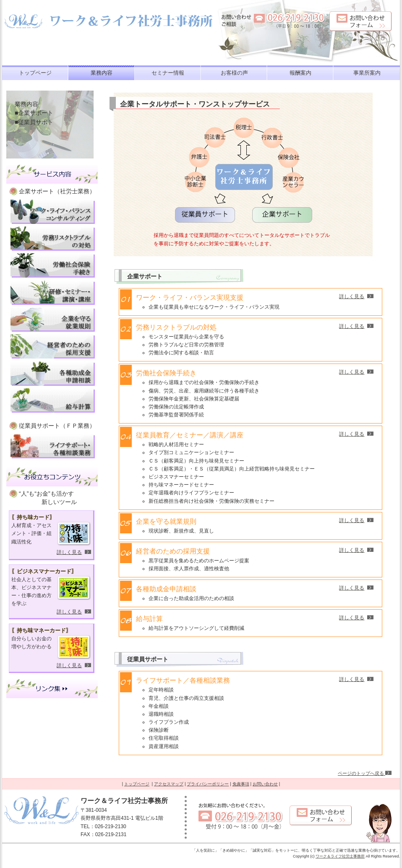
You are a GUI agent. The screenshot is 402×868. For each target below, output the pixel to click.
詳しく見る (69, 552)
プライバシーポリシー (208, 784)
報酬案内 (300, 73)
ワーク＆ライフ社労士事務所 (340, 856)
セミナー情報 (168, 73)
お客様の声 (234, 73)
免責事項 (241, 784)
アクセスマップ (169, 784)
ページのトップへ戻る (365, 773)
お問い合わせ (265, 784)
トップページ (35, 73)
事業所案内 (367, 73)
